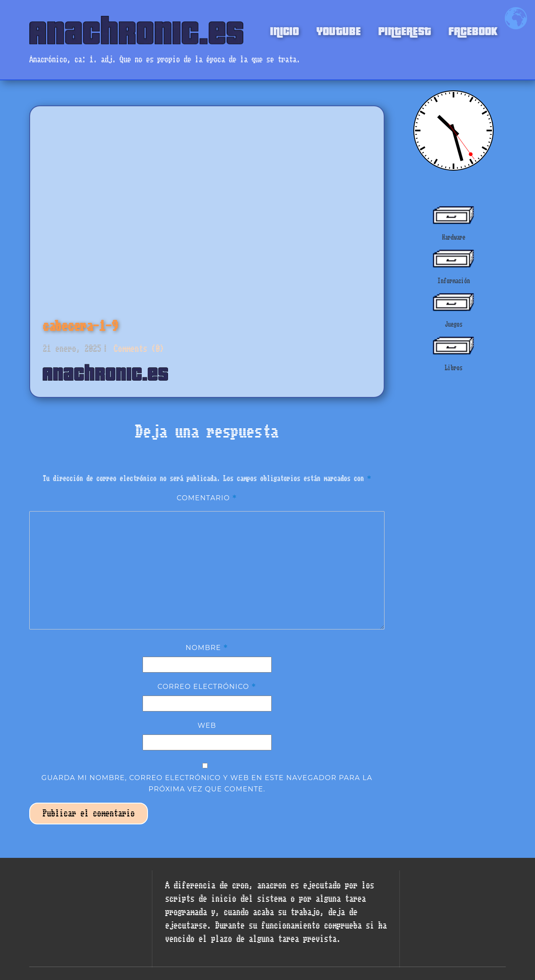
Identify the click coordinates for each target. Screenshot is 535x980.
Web (207, 725)
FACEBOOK (473, 30)
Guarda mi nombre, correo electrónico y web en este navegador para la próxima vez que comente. (207, 783)
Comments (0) (137, 349)
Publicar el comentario (89, 813)
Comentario (207, 498)
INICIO (284, 30)
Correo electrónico (207, 686)
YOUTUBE (339, 30)
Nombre (207, 647)
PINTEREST (405, 30)
